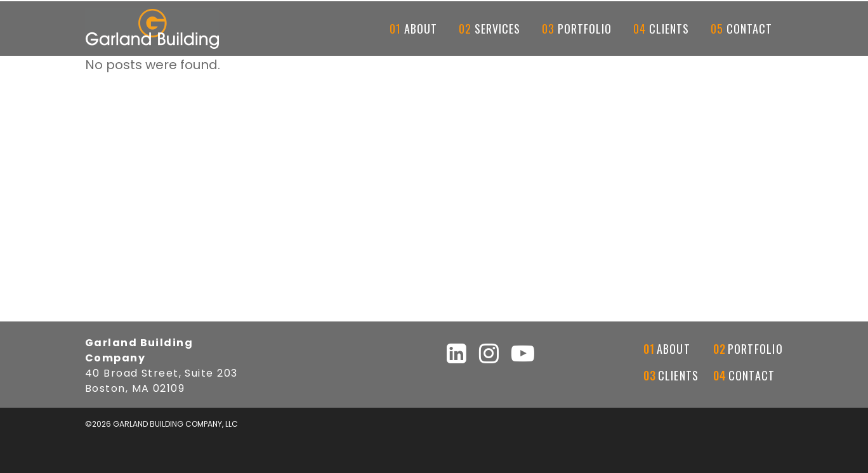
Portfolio (755, 349)
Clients (679, 375)
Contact (752, 375)
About (674, 349)
